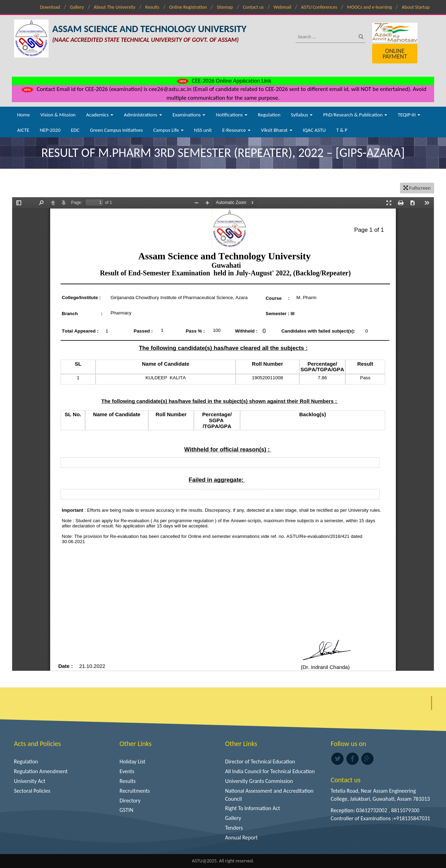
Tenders (234, 828)
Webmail (282, 7)
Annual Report (241, 837)
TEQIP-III (409, 115)
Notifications (232, 115)
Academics (100, 115)
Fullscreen (417, 188)
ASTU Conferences (319, 7)
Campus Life (168, 130)
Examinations (189, 115)
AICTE (23, 130)
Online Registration (188, 7)
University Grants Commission (259, 781)
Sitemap (225, 7)
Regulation (269, 115)
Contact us (253, 7)
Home (24, 115)
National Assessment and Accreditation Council (269, 795)
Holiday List (132, 762)
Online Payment (395, 54)
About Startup (416, 7)
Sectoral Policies (32, 791)
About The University (114, 7)
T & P (342, 130)
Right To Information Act (253, 808)
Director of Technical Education (260, 762)
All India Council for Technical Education (270, 771)
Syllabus (302, 115)
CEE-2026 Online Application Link (223, 81)
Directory (130, 801)
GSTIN (126, 810)
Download (50, 7)
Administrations (143, 115)
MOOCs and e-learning (370, 7)
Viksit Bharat (277, 130)
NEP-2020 (50, 130)
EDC (75, 130)
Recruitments (135, 791)
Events (127, 771)
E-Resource (236, 130)
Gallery (77, 7)
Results (152, 7)
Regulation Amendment (41, 771)
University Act (30, 781)
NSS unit (203, 130)
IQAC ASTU (314, 130)
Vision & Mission (58, 115)
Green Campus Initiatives (116, 130)
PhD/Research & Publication (355, 115)
